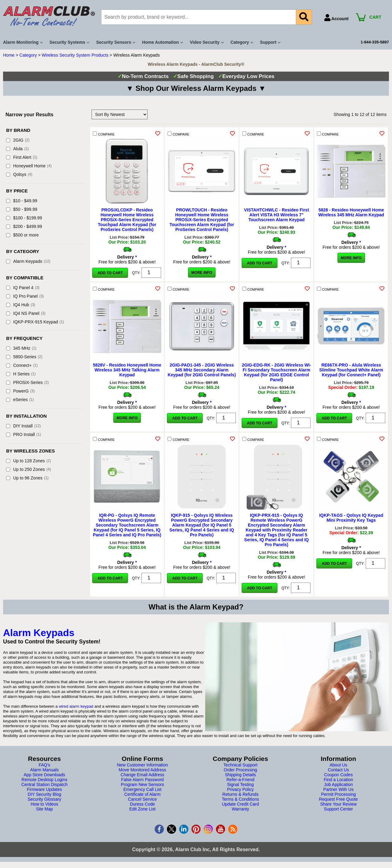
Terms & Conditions (240, 799)
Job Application (338, 784)
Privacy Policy (240, 789)
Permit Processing (338, 794)
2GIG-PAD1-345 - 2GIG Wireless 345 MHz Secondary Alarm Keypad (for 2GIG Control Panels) (202, 370)
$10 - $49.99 (22, 201)
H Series (21, 374)
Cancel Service (142, 799)
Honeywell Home (29, 166)
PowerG (20, 391)
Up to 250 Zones (28, 469)
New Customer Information (143, 765)
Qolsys (19, 174)
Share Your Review (338, 804)
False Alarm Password (142, 780)
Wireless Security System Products (75, 55)
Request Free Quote (339, 799)
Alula (17, 149)
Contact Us (338, 770)
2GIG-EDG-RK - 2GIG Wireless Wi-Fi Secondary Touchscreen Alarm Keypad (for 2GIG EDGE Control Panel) (277, 372)
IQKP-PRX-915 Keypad (35, 322)
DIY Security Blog (44, 794)
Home (9, 55)
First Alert (22, 157)
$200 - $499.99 (24, 226)
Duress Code (142, 804)
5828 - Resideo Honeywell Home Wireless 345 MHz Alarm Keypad (351, 212)
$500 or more (22, 235)
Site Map (44, 809)
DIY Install (23, 426)
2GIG (18, 140)
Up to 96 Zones (27, 478)
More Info (202, 273)
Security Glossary (44, 799)
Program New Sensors (143, 784)
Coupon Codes (338, 775)
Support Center (339, 809)
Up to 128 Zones (28, 461)
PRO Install (23, 434)
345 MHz (21, 348)
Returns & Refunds (240, 794)
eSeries (20, 400)
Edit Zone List (142, 809)
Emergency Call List (143, 789)
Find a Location (338, 780)
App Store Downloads (44, 775)
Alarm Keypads (28, 261)
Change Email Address (142, 775)
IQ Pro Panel (25, 296)
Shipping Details (240, 775)
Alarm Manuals (44, 770)
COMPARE (104, 134)
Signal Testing (241, 784)
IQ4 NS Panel (26, 313)
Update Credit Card (241, 804)
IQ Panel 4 (23, 288)
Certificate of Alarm (142, 794)
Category (28, 55)
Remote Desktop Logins (44, 780)
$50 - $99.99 (22, 209)
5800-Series (24, 357)
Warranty (240, 809)
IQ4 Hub (21, 305)
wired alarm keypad (76, 706)
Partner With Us (339, 789)
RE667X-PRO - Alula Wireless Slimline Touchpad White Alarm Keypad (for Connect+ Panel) (351, 370)
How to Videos (44, 804)
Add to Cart (110, 273)
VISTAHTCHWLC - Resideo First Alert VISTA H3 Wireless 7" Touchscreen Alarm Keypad (277, 215)
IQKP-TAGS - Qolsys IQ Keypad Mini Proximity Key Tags (351, 518)
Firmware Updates (44, 789)
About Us (338, 765)
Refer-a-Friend (240, 780)
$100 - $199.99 (24, 218)
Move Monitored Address (143, 770)
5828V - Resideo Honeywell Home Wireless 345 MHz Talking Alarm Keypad (127, 370)
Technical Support (240, 765)
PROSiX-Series (27, 382)
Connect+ (22, 365)
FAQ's (44, 765)
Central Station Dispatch (45, 784)
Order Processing (241, 770)
